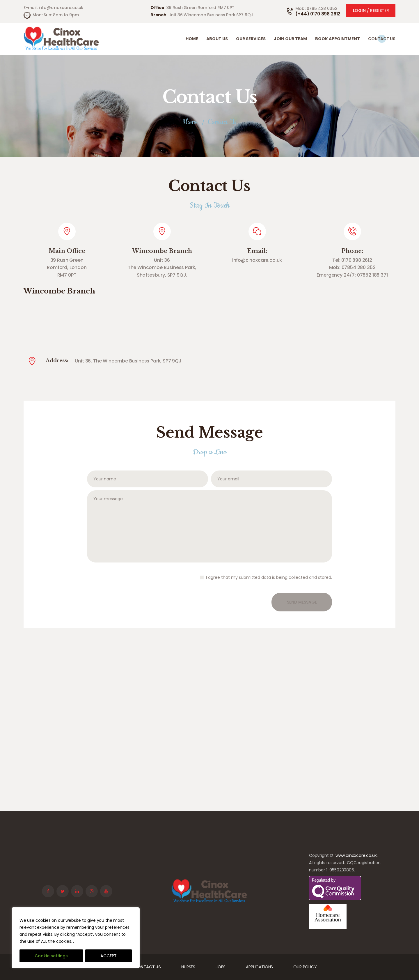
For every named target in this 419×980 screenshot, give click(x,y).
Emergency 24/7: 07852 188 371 (352, 275)
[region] (76, 938)
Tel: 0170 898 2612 (352, 260)
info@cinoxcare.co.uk (257, 260)
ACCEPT (109, 956)
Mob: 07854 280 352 (352, 267)
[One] (210, 716)
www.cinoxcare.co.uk (356, 855)
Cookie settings (51, 956)
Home (190, 122)
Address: (57, 361)
